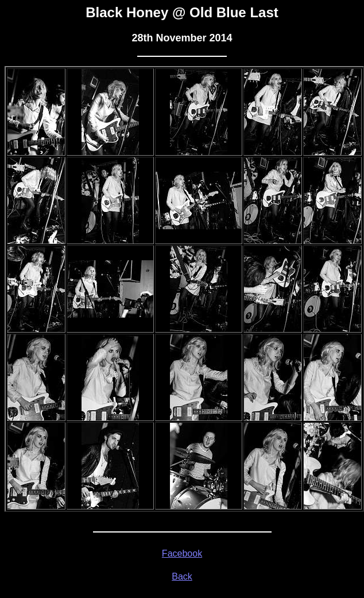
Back (182, 576)
